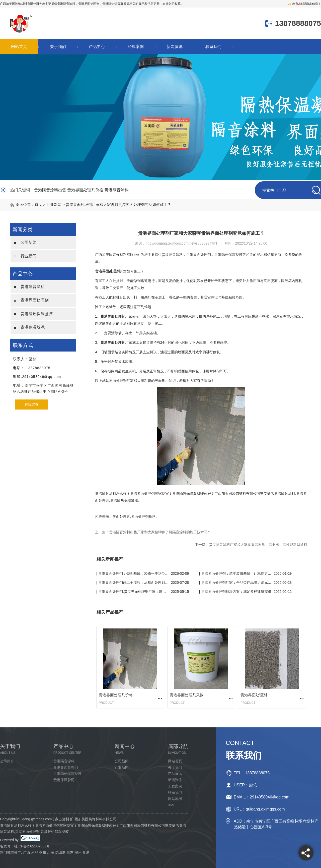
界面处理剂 (121, 516)
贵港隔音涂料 (66, 4)
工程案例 (175, 786)
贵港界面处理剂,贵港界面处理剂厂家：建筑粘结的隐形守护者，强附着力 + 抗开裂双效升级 (134, 592)
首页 (38, 205)
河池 (35, 852)
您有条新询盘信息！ (304, 4)
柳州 (78, 852)
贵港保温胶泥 (33, 327)
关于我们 (58, 47)
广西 (27, 852)
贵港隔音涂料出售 (50, 190)
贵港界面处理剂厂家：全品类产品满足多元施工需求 (236, 583)
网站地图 (175, 799)
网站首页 (19, 47)
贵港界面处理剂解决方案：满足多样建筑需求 (236, 592)
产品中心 (97, 47)
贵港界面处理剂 (35, 300)
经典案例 (136, 47)
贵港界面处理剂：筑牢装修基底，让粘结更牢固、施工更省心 (236, 573)
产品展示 (175, 774)
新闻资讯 (175, 47)
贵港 (86, 852)
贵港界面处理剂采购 (187, 695)
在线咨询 (32, 404)
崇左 (70, 852)
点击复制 (62, 819)
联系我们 (213, 47)
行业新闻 (54, 205)
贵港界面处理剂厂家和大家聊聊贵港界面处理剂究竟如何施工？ (118, 205)
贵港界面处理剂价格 (85, 190)
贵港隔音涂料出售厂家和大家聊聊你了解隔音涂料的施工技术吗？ (160, 532)
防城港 (60, 852)
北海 (50, 852)
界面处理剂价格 (143, 516)
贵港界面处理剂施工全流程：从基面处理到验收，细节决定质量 (134, 583)
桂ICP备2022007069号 (32, 846)
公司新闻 (29, 242)
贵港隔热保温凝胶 (37, 314)
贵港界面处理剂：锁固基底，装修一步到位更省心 (134, 573)
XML (172, 805)
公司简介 (7, 761)
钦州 (43, 852)
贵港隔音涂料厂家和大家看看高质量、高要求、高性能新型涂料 (258, 545)
